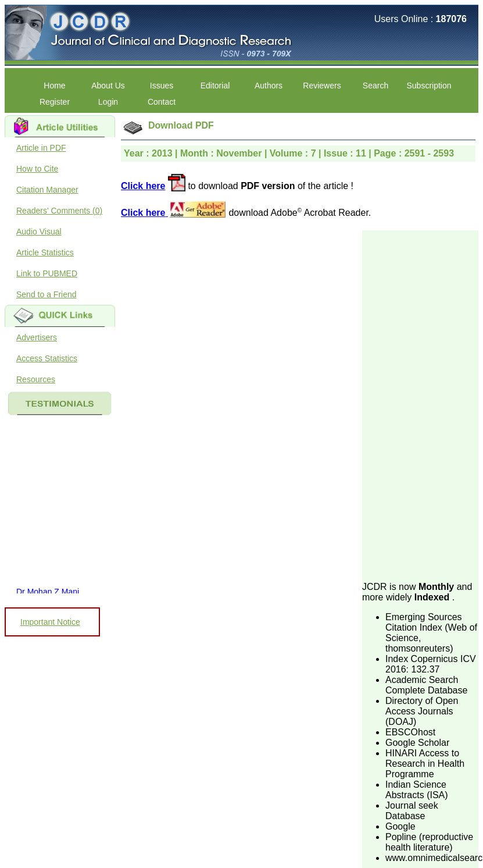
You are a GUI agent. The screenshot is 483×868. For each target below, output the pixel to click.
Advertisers (37, 337)
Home (54, 86)
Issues (162, 86)
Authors (269, 86)
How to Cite (37, 169)
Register (55, 102)
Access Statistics (47, 358)
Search (375, 86)
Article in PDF (41, 148)
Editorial (215, 86)
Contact (162, 102)
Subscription (429, 86)
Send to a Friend (46, 294)
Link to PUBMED (47, 273)
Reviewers (322, 86)
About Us (108, 86)
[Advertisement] (417, 405)
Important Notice (50, 622)
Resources (36, 379)
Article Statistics (45, 252)
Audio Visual (39, 232)
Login (108, 102)
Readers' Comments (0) (59, 211)
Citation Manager (47, 190)
